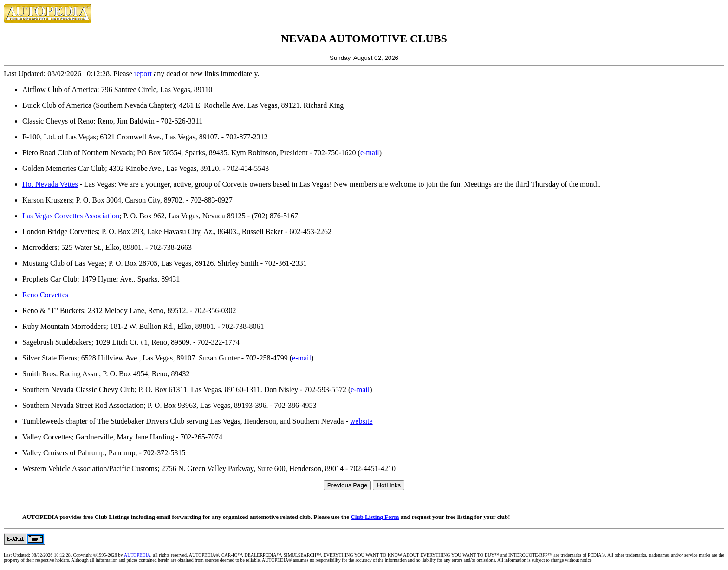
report (143, 74)
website (361, 421)
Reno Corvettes (45, 295)
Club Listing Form (375, 517)
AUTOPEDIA (137, 555)
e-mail (370, 153)
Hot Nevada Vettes (50, 184)
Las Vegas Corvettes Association (71, 216)
